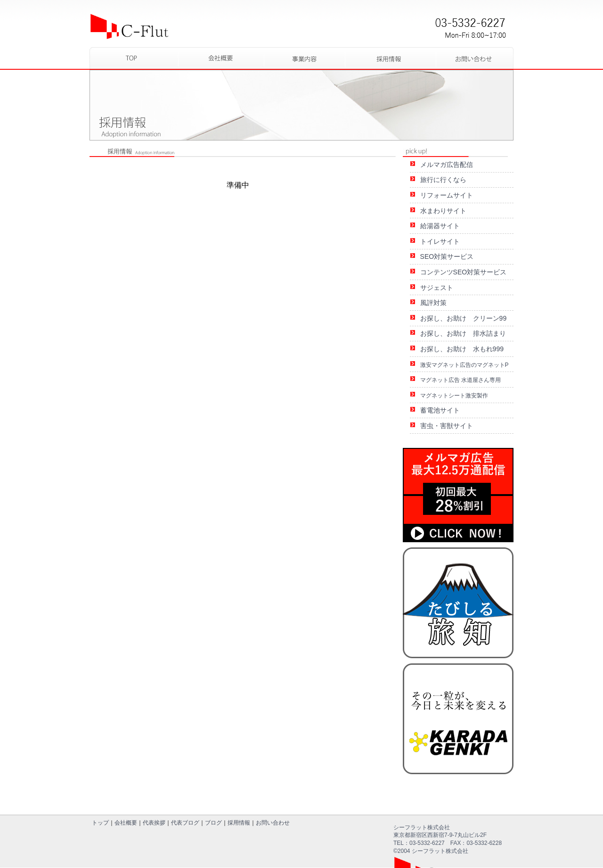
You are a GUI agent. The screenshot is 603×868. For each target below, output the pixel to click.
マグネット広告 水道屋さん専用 (460, 380)
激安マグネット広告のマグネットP (464, 365)
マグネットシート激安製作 (454, 396)
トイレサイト (440, 241)
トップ (100, 823)
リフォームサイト (447, 195)
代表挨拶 (154, 823)
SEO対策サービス (447, 256)
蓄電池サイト (440, 410)
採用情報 (239, 823)
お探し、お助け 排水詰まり (463, 333)
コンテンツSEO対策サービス (464, 272)
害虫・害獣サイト (447, 426)
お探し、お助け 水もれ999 (462, 349)
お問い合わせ (273, 823)
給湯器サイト (440, 226)
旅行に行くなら (443, 180)
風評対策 (433, 303)
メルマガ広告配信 (447, 165)
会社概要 (126, 823)
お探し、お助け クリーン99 (464, 318)
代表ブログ (185, 823)
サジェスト (437, 288)
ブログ (213, 823)
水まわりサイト (443, 211)
